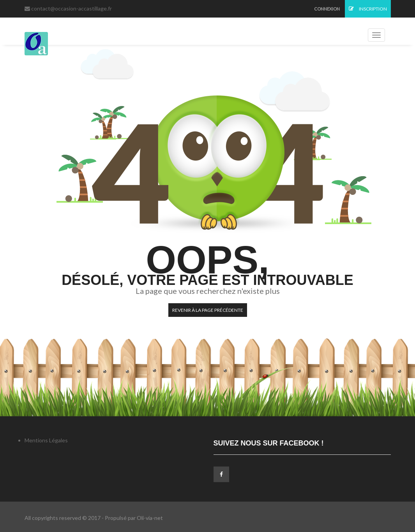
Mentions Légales (46, 440)
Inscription (368, 9)
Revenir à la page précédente (208, 310)
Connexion (327, 9)
